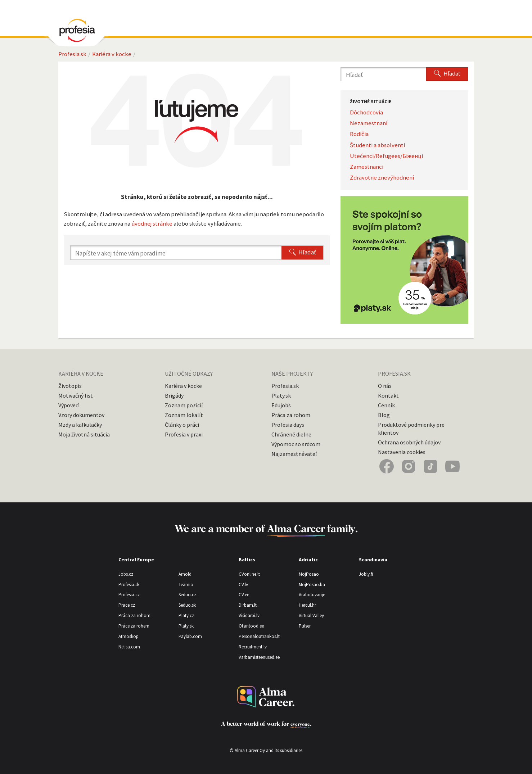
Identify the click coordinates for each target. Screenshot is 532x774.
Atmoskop (129, 636)
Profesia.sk (72, 54)
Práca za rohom (291, 415)
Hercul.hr (307, 605)
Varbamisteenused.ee (259, 657)
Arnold (185, 574)
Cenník (386, 405)
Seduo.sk (187, 605)
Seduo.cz (187, 595)
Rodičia (359, 134)
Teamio (186, 585)
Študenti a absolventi (377, 145)
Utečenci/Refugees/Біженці (386, 156)
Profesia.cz (129, 595)
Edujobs (281, 405)
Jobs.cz (126, 574)
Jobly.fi (366, 574)
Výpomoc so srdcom (296, 444)
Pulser (305, 626)
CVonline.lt (249, 574)
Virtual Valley (311, 615)
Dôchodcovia (366, 112)
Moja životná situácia (84, 434)
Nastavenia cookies (402, 452)
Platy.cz (186, 615)
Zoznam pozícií (184, 405)
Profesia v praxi (184, 434)
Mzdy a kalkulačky (80, 425)
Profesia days (288, 425)
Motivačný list (76, 395)
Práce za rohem (134, 626)
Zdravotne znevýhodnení (382, 177)
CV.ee (244, 595)
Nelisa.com (129, 647)
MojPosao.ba (312, 585)
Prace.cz (127, 605)
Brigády (174, 395)
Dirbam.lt (248, 605)
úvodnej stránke (152, 223)
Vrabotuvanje (312, 595)
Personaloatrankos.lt (259, 636)
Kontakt (388, 395)
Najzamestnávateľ (294, 454)
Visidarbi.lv (249, 615)
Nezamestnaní (369, 123)
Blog (384, 415)
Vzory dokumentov (81, 415)
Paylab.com (190, 636)
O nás (385, 386)
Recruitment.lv (253, 647)
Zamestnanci (367, 167)
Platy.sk (281, 395)
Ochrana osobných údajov (409, 442)
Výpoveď (69, 405)
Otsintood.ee (251, 626)
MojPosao (309, 574)
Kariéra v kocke (112, 54)
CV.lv (243, 585)
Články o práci (182, 425)
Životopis (70, 386)
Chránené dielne (291, 434)
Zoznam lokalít (184, 415)
